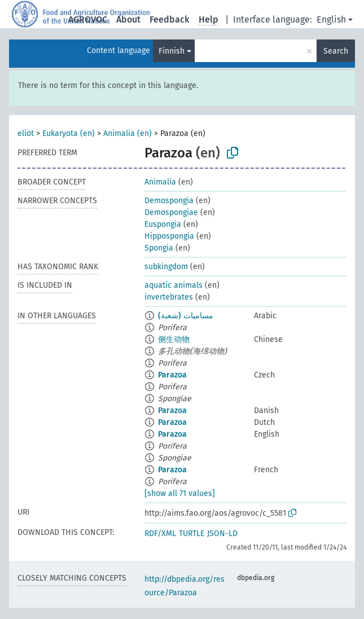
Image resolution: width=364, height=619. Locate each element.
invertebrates (169, 297)
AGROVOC (88, 19)
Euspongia (163, 224)
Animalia (160, 182)
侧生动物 (174, 339)
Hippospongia (169, 236)
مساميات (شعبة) (186, 316)
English (331, 19)
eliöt (26, 133)
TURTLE (192, 534)
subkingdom (166, 267)
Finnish (172, 51)
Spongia (159, 248)
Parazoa (172, 375)
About (128, 19)
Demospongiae (171, 212)
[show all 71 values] (180, 493)
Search (336, 51)
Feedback (170, 19)
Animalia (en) (128, 133)
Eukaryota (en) (69, 133)
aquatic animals (174, 285)
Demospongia (169, 201)
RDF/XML (160, 534)
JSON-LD (222, 534)
